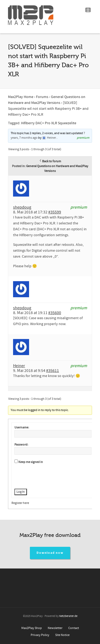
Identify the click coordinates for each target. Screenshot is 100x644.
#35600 (55, 313)
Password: (21, 445)
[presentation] (55, 476)
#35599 (55, 212)
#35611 (53, 371)
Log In (21, 492)
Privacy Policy (40, 635)
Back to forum (50, 161)
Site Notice (62, 635)
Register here (20, 503)
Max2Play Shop (32, 628)
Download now (50, 553)
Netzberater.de (68, 616)
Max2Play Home (21, 97)
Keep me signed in (31, 462)
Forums (42, 97)
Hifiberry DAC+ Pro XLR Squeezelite (49, 123)
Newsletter (55, 628)
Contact (74, 628)
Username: (22, 428)
